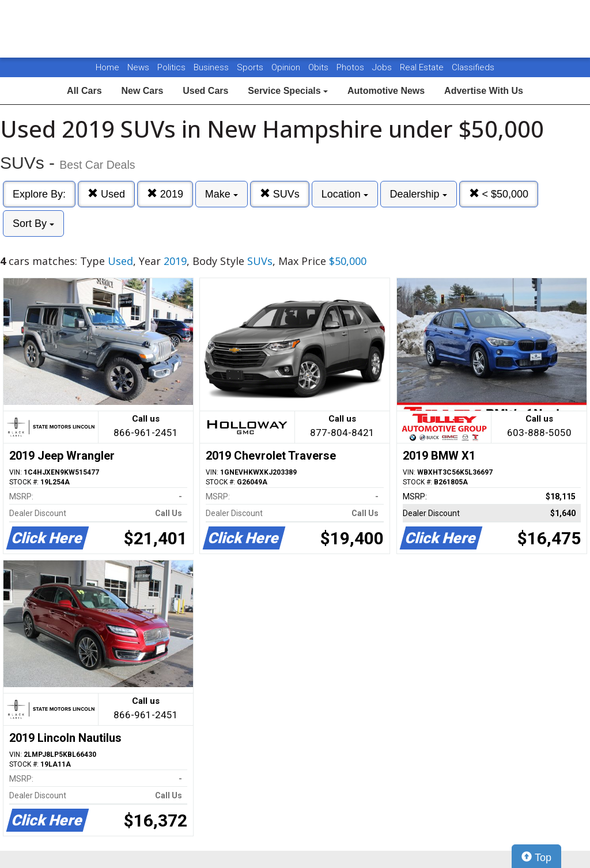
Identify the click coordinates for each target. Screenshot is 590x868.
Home (107, 67)
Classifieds (473, 67)
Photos (351, 67)
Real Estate (423, 67)
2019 (165, 194)
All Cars (84, 91)
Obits (319, 67)
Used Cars (205, 91)
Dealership (419, 194)
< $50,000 (499, 194)
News (138, 67)
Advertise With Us (484, 91)
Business (212, 67)
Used (106, 194)
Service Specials (288, 91)
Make (222, 194)
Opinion (287, 67)
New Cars (142, 91)
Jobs (383, 67)
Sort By (33, 223)
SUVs (280, 194)
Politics (171, 67)
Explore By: (39, 194)
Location (345, 194)
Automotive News (386, 91)
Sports (251, 67)
